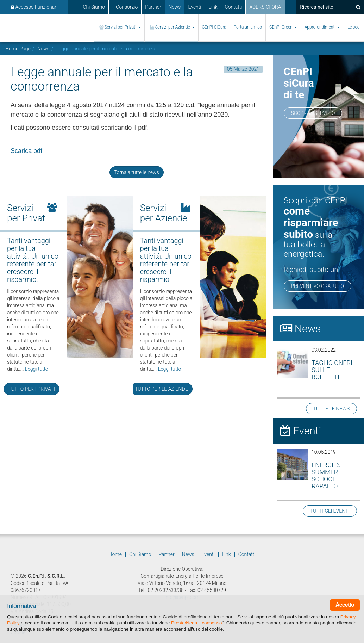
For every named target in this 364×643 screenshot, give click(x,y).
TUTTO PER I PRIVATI (31, 389)
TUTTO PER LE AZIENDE (161, 389)
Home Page (18, 49)
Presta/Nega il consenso (196, 623)
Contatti (234, 7)
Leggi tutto (37, 369)
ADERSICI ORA (265, 7)
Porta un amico (248, 27)
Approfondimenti (322, 27)
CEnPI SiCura (214, 27)
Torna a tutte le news (137, 172)
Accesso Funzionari (34, 7)
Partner (153, 7)
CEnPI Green (283, 27)
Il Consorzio (125, 7)
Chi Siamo (94, 7)
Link (213, 7)
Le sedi (354, 27)
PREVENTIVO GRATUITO (318, 286)
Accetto (345, 605)
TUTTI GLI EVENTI (330, 511)
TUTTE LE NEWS (331, 409)
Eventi (194, 7)
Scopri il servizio (313, 113)
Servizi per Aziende (175, 27)
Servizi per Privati (123, 27)
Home (115, 554)
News (175, 7)
